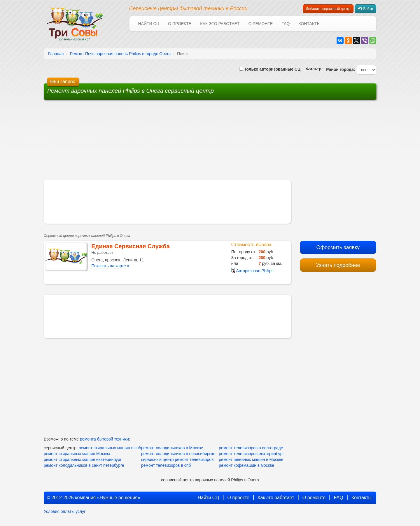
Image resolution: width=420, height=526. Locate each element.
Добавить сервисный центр (328, 9)
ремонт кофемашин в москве (246, 465)
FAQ (286, 24)
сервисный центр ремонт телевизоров (177, 459)
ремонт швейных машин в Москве (251, 459)
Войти (365, 9)
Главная (56, 54)
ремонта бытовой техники (104, 439)
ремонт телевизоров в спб (166, 465)
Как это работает (220, 24)
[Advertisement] (166, 142)
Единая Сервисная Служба (131, 246)
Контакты (309, 24)
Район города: (339, 69)
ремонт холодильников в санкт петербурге (84, 465)
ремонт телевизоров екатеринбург (251, 454)
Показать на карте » (110, 266)
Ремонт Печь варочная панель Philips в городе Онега (120, 54)
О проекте (180, 24)
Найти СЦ (149, 24)
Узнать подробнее (338, 265)
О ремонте (260, 24)
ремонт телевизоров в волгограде (251, 448)
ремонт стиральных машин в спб (110, 448)
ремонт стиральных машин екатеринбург (83, 459)
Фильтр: (312, 69)
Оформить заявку (338, 247)
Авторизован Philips (255, 271)
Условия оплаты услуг (65, 511)
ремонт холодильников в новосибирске (178, 454)
